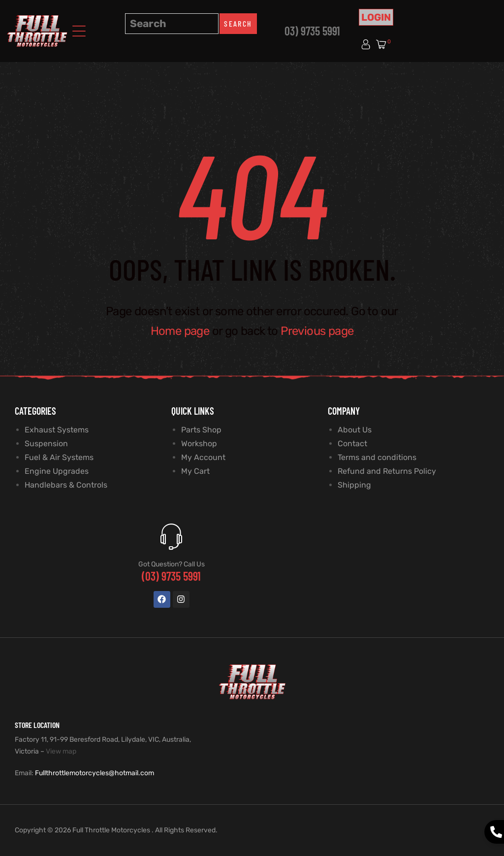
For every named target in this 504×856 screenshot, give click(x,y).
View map (61, 751)
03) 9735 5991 (312, 31)
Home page (180, 331)
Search (238, 23)
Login (376, 17)
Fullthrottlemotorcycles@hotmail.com (94, 773)
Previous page (317, 331)
